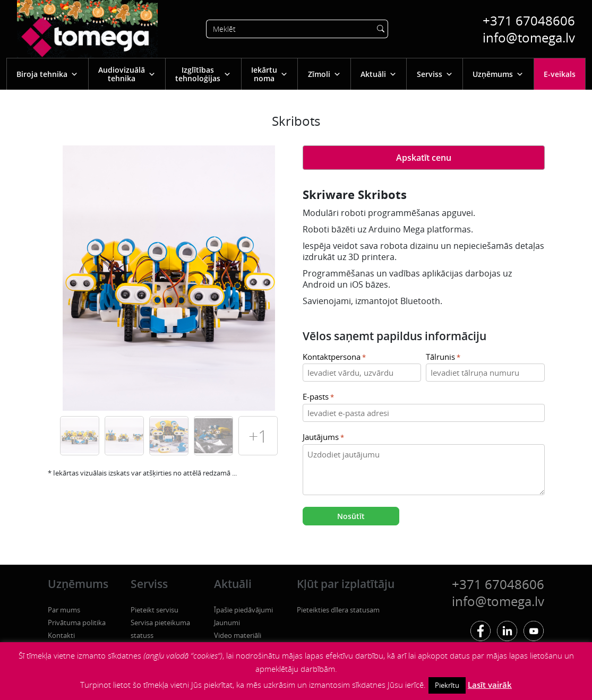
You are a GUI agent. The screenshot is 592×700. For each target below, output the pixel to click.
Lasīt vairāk (490, 685)
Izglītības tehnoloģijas (203, 74)
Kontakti (61, 635)
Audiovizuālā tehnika (127, 74)
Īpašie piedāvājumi (243, 610)
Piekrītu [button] (447, 685)
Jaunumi (227, 623)
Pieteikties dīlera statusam (338, 610)
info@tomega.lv (529, 37)
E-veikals (560, 74)
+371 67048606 (529, 20)
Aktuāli (379, 74)
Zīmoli (324, 74)
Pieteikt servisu (155, 610)
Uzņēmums (498, 74)
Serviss (435, 74)
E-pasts (318, 397)
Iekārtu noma (269, 74)
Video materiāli (238, 635)
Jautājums (323, 438)
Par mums (64, 610)
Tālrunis (443, 357)
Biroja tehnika (47, 74)
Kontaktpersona (334, 357)
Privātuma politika (77, 623)
